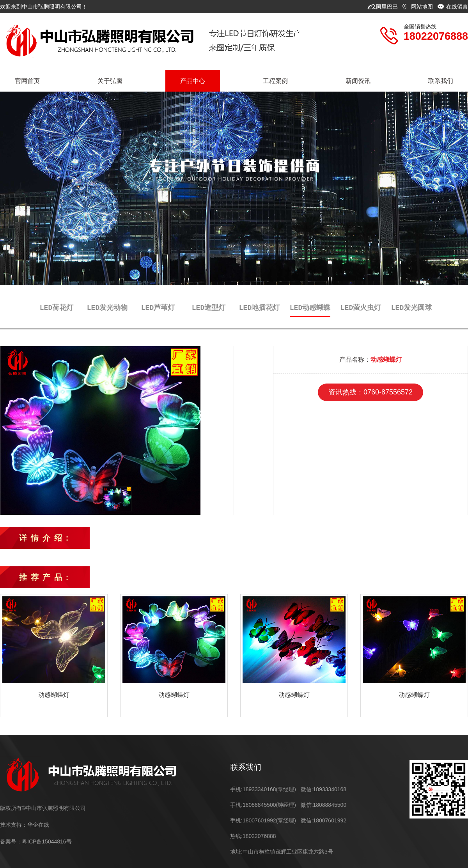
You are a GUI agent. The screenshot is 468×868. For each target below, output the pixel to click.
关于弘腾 (110, 81)
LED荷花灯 (57, 308)
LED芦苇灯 (158, 308)
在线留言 (457, 7)
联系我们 (441, 81)
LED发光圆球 (411, 308)
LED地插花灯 (259, 308)
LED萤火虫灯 (361, 308)
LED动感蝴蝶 (310, 308)
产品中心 (193, 81)
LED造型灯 (209, 308)
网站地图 (423, 7)
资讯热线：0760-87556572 (370, 392)
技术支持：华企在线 (25, 825)
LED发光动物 (107, 308)
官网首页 (27, 81)
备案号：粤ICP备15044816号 (36, 841)
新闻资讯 (358, 81)
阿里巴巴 (388, 7)
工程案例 (275, 81)
